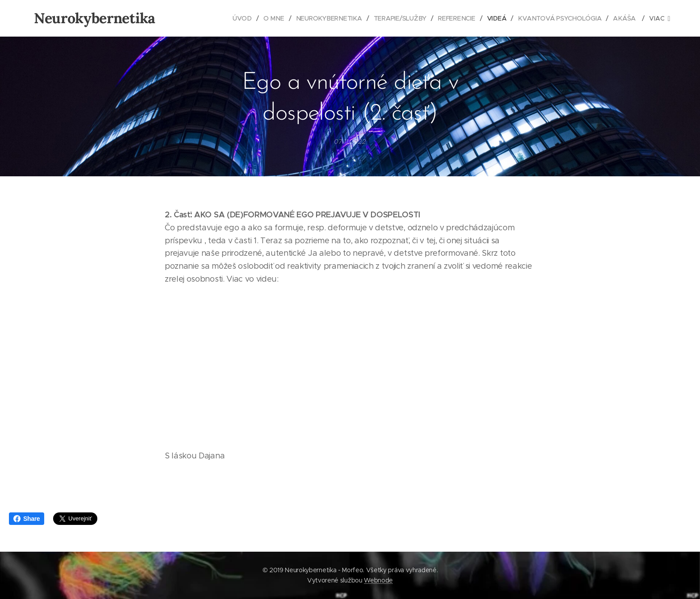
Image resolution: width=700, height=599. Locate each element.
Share (27, 519)
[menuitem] (247, 18)
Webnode (378, 580)
